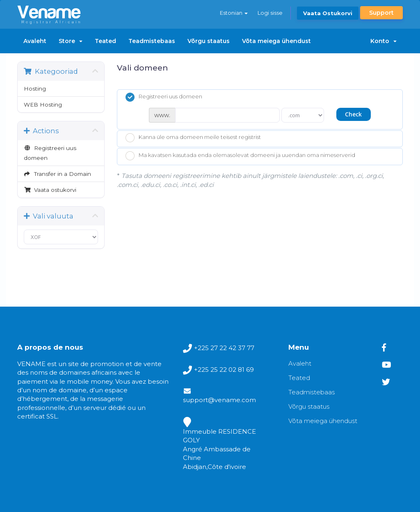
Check (353, 114)
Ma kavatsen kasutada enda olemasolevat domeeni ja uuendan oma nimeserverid (240, 156)
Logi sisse (270, 13)
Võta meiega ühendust (276, 41)
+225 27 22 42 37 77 (224, 348)
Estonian (234, 13)
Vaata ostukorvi (328, 13)
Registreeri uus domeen (50, 153)
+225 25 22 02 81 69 (224, 370)
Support (381, 13)
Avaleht (35, 41)
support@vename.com (219, 400)
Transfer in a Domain (57, 174)
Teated (105, 41)
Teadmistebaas (152, 41)
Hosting (35, 89)
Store (71, 41)
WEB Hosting (43, 105)
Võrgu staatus (209, 41)
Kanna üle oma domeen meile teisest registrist (193, 138)
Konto (383, 41)
